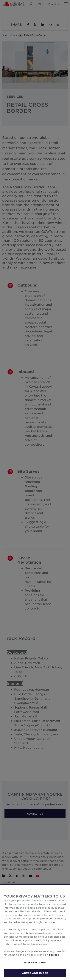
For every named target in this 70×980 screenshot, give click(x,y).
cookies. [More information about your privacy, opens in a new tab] (54, 955)
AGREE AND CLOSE (35, 973)
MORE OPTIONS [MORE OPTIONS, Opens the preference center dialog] (35, 962)
